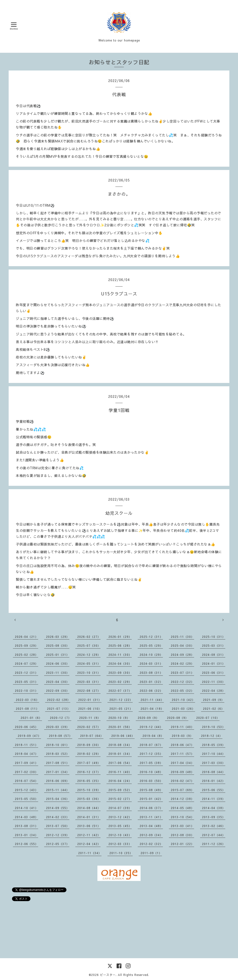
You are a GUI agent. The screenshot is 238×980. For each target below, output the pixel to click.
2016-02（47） (182, 781)
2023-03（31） (89, 682)
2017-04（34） (182, 763)
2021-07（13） (59, 709)
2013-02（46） (214, 826)
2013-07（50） (58, 826)
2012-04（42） (89, 844)
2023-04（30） (58, 682)
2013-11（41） (151, 817)
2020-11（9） (90, 718)
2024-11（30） (120, 655)
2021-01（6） (31, 718)
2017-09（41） (27, 763)
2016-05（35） (89, 781)
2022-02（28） (59, 700)
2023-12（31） (27, 673)
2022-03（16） (27, 700)
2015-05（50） (27, 799)
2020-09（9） (148, 718)
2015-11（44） (58, 790)
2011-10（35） (121, 853)
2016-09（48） (182, 772)
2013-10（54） (182, 817)
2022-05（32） (182, 691)
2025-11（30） (182, 637)
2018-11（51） (27, 745)
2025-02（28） (27, 655)
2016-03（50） (151, 781)
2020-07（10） (208, 718)
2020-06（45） (27, 727)
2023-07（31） (182, 673)
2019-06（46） (123, 736)
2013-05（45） (120, 826)
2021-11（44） (152, 700)
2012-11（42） (89, 835)
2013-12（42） (120, 817)
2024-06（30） (58, 663)
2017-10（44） (214, 754)
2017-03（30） (214, 763)
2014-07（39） (120, 808)
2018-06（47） (182, 745)
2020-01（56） (120, 727)
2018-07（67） (151, 745)
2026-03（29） (58, 637)
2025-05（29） (151, 646)
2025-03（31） (214, 646)
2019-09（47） (29, 736)
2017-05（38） (151, 763)
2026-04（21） (27, 637)
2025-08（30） (58, 646)
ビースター (108, 975)
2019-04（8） (153, 736)
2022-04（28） (214, 691)
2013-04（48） (151, 826)
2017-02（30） (27, 772)
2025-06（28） (120, 646)
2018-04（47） (27, 754)
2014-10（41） (27, 808)
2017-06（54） (120, 763)
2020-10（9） (119, 718)
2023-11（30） (58, 673)
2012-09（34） (151, 835)
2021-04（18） (152, 709)
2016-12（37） (89, 772)
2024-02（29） (182, 663)
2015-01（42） (151, 799)
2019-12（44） (151, 727)
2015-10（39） (89, 790)
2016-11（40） (120, 772)
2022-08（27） (89, 691)
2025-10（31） (214, 637)
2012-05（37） (58, 844)
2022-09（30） (58, 691)
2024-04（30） (120, 663)
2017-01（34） (58, 772)
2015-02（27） (120, 799)
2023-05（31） (27, 682)
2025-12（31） (151, 637)
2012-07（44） (214, 835)
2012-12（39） (58, 835)
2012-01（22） (182, 844)
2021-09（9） (214, 700)
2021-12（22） (121, 700)
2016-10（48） (151, 772)
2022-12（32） (182, 682)
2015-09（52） (120, 790)
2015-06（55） (214, 790)
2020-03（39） (58, 727)
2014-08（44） (89, 808)
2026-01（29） (120, 637)
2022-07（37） (120, 691)
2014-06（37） (151, 808)
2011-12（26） (214, 844)
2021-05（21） (121, 709)
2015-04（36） (58, 799)
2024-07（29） (27, 663)
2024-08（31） (214, 655)
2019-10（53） (214, 727)
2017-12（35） (151, 754)
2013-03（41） (182, 826)
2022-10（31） (27, 691)
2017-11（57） (182, 754)
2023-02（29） (120, 682)
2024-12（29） (89, 655)
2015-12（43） (27, 790)
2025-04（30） (182, 646)
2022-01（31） (90, 700)
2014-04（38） (214, 808)
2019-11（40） (182, 727)
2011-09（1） (151, 853)
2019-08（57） (61, 736)
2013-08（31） (27, 826)
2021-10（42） (183, 700)
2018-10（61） (58, 745)
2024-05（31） (89, 663)
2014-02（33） (58, 817)
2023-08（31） (151, 673)
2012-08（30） (182, 835)
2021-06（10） (90, 709)
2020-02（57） (89, 727)
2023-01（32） (151, 682)
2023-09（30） (120, 673)
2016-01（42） (214, 781)
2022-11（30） (214, 682)
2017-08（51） (58, 763)
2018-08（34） (120, 745)
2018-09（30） (89, 745)
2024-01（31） (214, 663)
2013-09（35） (214, 817)
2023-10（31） (89, 673)
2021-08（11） (27, 709)
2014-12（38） (182, 799)
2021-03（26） (183, 709)
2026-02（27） (89, 637)
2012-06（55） (27, 844)
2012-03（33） (120, 844)
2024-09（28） (182, 655)
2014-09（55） (58, 808)
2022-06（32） (151, 691)
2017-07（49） (89, 763)
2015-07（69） (182, 790)
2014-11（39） (214, 799)
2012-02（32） (151, 844)
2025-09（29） (27, 646)
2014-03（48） (27, 817)
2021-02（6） (214, 709)
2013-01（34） (27, 835)
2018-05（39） (214, 745)
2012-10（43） (120, 835)
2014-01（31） (89, 817)
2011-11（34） (90, 853)
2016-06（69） (58, 781)
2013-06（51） (89, 826)
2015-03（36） (89, 799)
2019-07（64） (92, 736)
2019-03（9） (182, 736)
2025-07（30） (89, 646)
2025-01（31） (58, 655)
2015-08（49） (151, 790)
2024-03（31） (151, 663)
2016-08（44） (214, 772)
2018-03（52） (58, 754)
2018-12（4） (212, 736)
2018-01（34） (120, 754)
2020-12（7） (61, 718)
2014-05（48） (182, 808)
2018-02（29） (89, 754)
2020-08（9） (178, 718)
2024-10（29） (151, 655)
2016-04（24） (120, 781)
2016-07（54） (27, 781)
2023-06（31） (214, 673)
